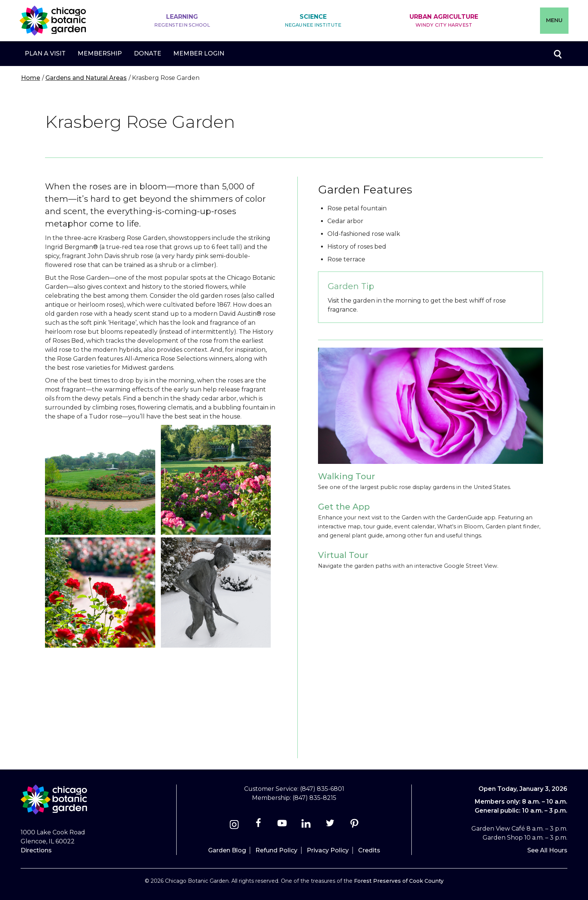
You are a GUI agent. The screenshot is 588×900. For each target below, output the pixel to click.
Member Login (199, 53)
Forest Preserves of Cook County (399, 881)
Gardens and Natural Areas (86, 78)
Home (31, 78)
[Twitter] (331, 826)
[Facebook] (259, 826)
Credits (369, 850)
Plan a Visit (45, 53)
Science (313, 21)
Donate (148, 53)
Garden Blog (227, 850)
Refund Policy (276, 850)
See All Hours (547, 850)
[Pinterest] (354, 826)
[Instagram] (234, 826)
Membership (100, 53)
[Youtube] (282, 826)
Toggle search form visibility (557, 54)
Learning (182, 21)
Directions (36, 850)
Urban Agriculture (444, 21)
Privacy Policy (328, 850)
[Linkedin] (306, 826)
